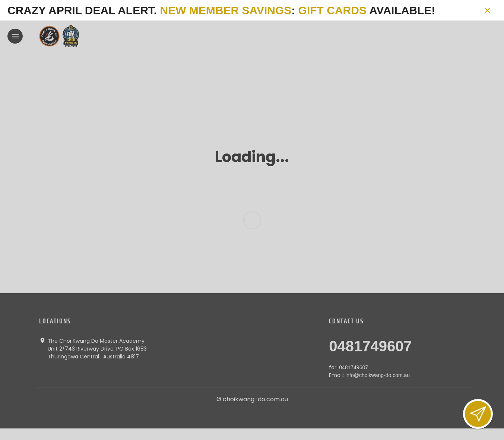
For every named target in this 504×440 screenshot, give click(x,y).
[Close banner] (487, 10)
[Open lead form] (478, 414)
